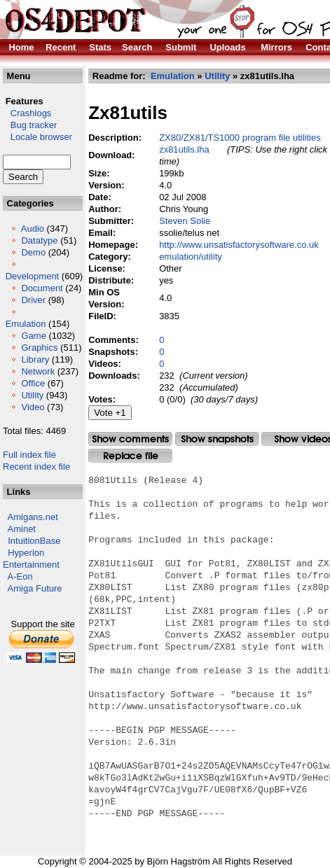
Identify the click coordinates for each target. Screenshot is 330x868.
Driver (33, 300)
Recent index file (36, 467)
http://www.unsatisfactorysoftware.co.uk (239, 245)
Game (33, 336)
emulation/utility (191, 257)
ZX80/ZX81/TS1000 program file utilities (240, 138)
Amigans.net (33, 517)
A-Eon (20, 576)
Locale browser (37, 137)
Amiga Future (35, 588)
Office (33, 383)
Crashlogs (27, 113)
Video (33, 407)
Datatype (39, 240)
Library (35, 359)
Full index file (29, 455)
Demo (33, 252)
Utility (32, 395)
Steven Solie (185, 221)
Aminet (22, 529)
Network (38, 371)
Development (33, 276)
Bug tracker (30, 125)
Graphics (39, 348)
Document (42, 288)
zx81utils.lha (184, 149)
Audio (33, 229)
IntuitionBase (34, 541)
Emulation (26, 324)
